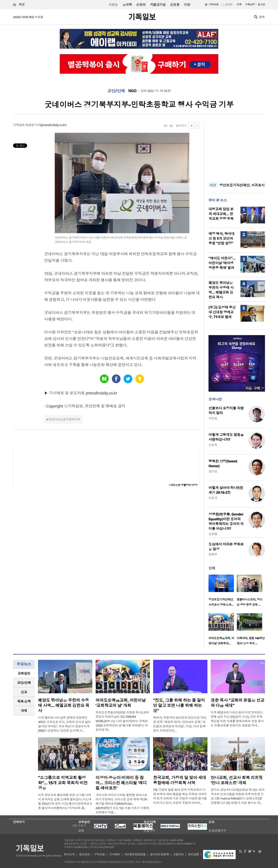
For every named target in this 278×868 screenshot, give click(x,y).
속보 (213, 185)
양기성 (213, 471)
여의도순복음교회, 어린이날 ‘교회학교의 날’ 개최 (121, 703)
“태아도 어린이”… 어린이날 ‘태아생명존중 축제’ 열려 (222, 263)
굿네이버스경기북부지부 (64, 419)
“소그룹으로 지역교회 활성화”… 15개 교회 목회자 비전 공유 (63, 783)
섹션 (19, 5)
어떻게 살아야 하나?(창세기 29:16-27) (226, 490)
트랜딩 (113, 5)
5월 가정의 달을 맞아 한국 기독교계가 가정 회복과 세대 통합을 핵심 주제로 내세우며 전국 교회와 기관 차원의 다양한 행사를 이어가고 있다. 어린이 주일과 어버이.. (180, 796)
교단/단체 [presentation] (24, 683)
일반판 (229, 4)
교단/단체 (116, 91)
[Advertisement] (237, 150)
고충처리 (179, 854)
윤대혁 (127, 5)
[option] (223, 592)
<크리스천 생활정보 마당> (183, 485)
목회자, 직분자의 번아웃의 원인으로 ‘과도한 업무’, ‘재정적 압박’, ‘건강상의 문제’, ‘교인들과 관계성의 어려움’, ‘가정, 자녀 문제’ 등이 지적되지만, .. (180, 724)
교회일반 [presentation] (24, 673)
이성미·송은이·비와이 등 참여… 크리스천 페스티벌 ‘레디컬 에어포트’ (121, 783)
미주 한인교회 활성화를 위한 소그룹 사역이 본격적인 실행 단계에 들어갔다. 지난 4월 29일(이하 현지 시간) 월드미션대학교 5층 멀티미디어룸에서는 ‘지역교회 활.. (65, 801)
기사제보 (114, 854)
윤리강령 (194, 854)
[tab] (24, 673)
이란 (187, 5)
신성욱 (213, 445)
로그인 (261, 4)
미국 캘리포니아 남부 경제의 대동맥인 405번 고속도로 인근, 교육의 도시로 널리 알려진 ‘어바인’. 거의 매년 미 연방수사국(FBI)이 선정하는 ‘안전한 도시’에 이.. (64, 724)
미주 (239, 4)
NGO (132, 91)
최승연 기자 (33, 125)
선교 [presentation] (24, 692)
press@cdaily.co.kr (54, 125)
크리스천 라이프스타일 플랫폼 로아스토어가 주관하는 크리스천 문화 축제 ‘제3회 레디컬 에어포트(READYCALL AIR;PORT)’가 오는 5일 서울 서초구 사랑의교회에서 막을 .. (122, 804)
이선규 (213, 498)
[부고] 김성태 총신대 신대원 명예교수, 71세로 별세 (222, 312)
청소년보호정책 (159, 854)
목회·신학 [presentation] (24, 701)
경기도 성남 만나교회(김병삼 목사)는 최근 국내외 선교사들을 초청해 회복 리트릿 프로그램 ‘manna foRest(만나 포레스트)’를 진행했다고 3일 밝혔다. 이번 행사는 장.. (238, 796)
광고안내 (84, 854)
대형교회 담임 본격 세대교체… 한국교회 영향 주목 (221, 214)
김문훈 (175, 5)
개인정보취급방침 (135, 854)
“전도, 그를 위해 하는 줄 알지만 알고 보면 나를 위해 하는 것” (179, 705)
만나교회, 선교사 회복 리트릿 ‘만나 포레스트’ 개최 (237, 780)
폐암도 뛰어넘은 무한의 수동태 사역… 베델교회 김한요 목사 (221, 290)
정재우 (213, 554)
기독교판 (213, 4)
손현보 (141, 5)
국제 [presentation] (24, 711)
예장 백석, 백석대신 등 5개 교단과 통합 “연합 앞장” (221, 238)
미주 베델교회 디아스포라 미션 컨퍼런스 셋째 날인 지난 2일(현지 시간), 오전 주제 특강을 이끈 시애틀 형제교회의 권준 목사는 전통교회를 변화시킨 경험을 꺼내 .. (237, 719)
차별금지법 (158, 5)
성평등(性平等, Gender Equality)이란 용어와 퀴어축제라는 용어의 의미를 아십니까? (226, 521)
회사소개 (69, 854)
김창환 (213, 534)
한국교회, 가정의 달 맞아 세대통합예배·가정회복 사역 (180, 780)
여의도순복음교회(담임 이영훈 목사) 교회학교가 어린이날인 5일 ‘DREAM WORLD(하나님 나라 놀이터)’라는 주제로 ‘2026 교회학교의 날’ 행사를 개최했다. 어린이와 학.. (122, 721)
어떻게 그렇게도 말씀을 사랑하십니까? (226, 437)
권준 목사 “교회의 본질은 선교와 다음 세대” (237, 703)
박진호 (213, 418)
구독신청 (250, 4)
